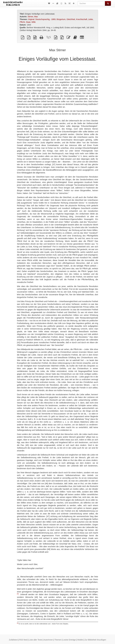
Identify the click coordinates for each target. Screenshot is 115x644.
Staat (28, 22)
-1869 (53, 19)
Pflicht (22, 22)
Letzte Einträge (69, 640)
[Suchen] (91, 3)
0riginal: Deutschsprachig (39, 19)
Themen (58, 640)
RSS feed (23, 640)
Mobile (80, 640)
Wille (34, 22)
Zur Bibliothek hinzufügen (95, 640)
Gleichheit (71, 19)
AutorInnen (48, 640)
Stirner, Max (33, 17)
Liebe (90, 19)
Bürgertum (61, 19)
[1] (18, 594)
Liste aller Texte (35, 640)
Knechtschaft (82, 19)
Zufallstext (13, 640)
